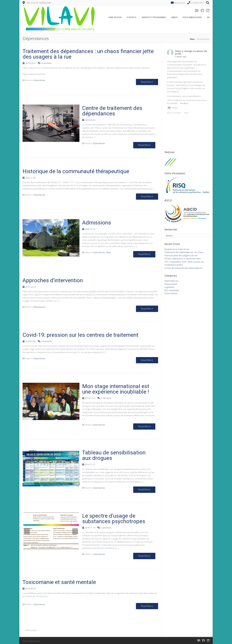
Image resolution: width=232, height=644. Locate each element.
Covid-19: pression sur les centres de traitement (80, 335)
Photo (172, 108)
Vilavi (178, 51)
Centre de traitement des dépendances (112, 111)
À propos (132, 18)
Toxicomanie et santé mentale (59, 582)
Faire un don (115, 18)
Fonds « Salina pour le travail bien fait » (183, 259)
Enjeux (174, 18)
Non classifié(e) (172, 290)
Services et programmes (154, 18)
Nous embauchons (192, 18)
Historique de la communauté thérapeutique (76, 171)
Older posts (29, 630)
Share (186, 113)
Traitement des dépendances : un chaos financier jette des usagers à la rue (88, 54)
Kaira (38, 641)
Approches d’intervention (53, 280)
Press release (171, 293)
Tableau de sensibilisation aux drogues (114, 455)
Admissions (97, 223)
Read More (147, 82)
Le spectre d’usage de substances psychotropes (114, 518)
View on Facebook (174, 113)
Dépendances (39, 80)
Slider (108, 252)
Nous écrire (180, 3)
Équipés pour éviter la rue (177, 249)
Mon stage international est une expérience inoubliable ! (116, 389)
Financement (171, 284)
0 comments (46, 63)
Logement (169, 287)
